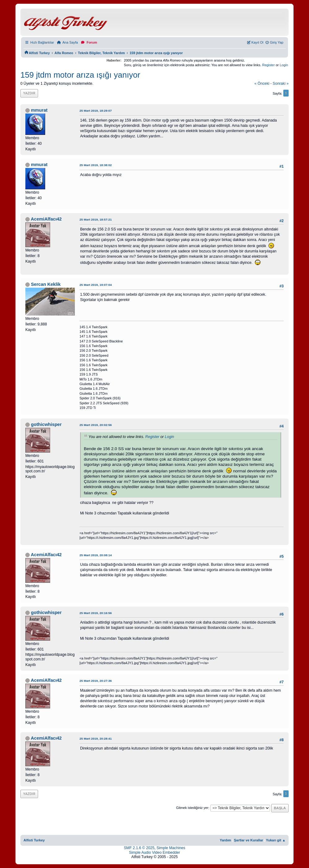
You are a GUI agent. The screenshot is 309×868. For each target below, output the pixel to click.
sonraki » (281, 84)
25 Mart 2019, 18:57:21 (96, 219)
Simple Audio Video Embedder (154, 853)
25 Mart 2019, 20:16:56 (96, 613)
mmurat (39, 110)
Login (284, 65)
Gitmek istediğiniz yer (192, 808)
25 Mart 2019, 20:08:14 (96, 555)
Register (269, 65)
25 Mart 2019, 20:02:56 (96, 425)
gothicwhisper (46, 424)
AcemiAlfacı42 (46, 219)
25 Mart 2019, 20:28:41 (96, 739)
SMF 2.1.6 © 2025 (139, 848)
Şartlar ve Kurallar (249, 840)
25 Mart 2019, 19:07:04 (96, 285)
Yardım (226, 840)
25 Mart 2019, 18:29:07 (96, 111)
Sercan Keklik (46, 284)
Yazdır (29, 93)
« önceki (262, 84)
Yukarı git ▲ (276, 840)
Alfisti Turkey (34, 840)
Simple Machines (171, 848)
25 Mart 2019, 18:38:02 (96, 165)
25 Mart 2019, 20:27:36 (96, 681)
